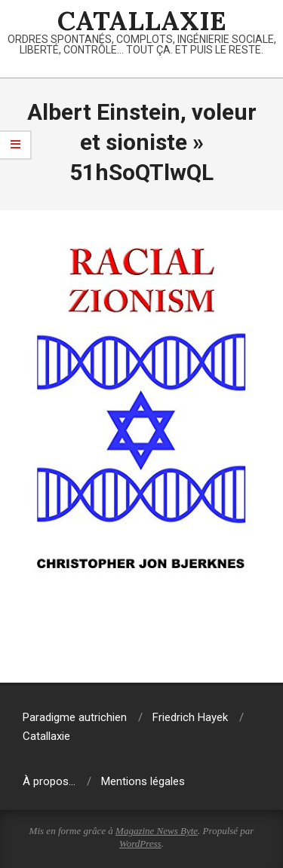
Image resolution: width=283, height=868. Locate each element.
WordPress (140, 844)
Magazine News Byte (157, 831)
